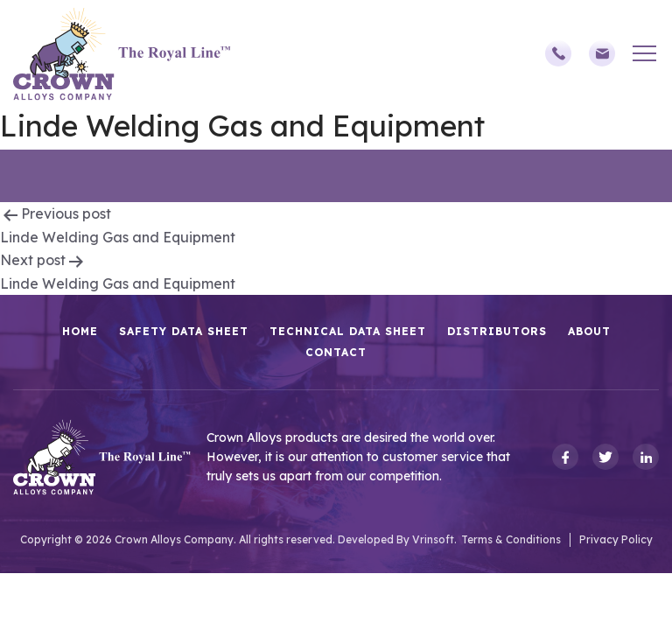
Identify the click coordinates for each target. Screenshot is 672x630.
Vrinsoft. (434, 539)
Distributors (497, 331)
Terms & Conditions (511, 539)
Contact (336, 352)
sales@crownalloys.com (602, 53)
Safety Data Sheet (184, 331)
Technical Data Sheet (348, 331)
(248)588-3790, (558, 53)
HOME (80, 331)
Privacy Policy (616, 539)
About (589, 331)
